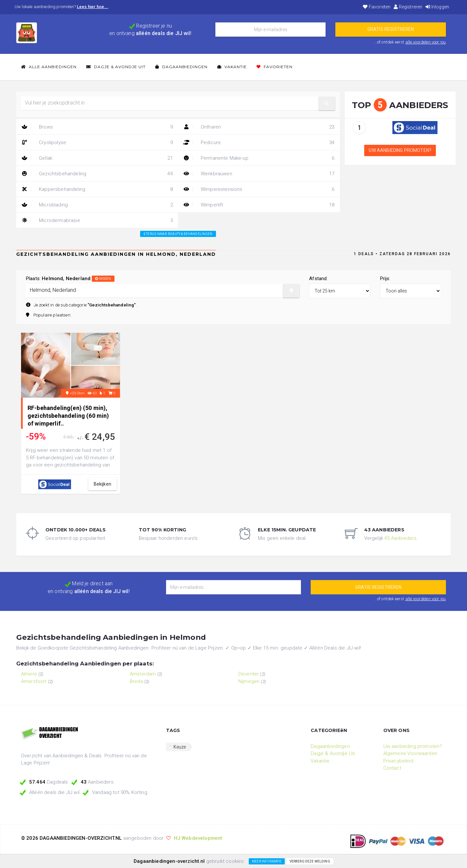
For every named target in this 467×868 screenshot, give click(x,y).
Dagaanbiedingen (181, 67)
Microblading (97, 205)
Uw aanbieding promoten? (400, 150)
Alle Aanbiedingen (49, 67)
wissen (103, 279)
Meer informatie (267, 861)
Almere (29, 674)
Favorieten (377, 7)
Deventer (249, 674)
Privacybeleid (398, 761)
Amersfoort (34, 681)
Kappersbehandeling (97, 189)
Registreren (408, 7)
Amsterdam (143, 674)
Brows (97, 127)
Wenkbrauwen (259, 174)
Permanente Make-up (259, 158)
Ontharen (259, 127)
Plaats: (70, 279)
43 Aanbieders (400, 538)
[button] (327, 103)
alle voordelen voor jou (426, 42)
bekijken (102, 484)
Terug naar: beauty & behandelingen (178, 234)
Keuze (180, 747)
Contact (392, 768)
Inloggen (437, 7)
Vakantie (232, 67)
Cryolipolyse (97, 143)
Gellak (97, 158)
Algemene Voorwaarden (410, 753)
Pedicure (259, 143)
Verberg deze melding (310, 861)
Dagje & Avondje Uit (116, 67)
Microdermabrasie (97, 220)
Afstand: (318, 279)
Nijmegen (249, 681)
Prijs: (385, 279)
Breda (136, 681)
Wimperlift (259, 205)
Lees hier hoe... (93, 7)
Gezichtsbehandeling (97, 174)
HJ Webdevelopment (198, 838)
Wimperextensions (259, 189)
